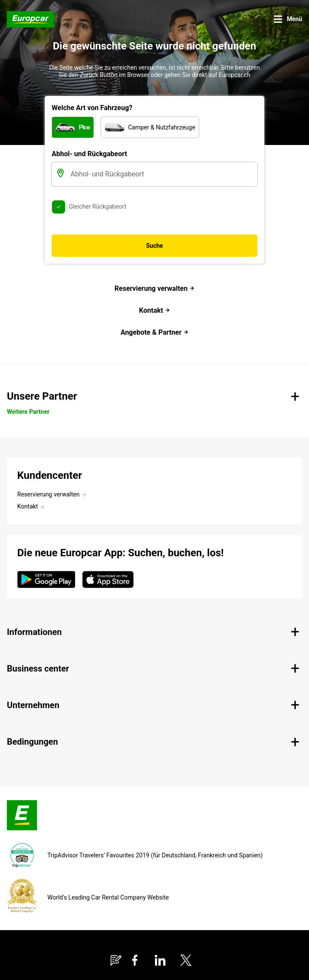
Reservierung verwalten (154, 288)
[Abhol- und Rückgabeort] (163, 174)
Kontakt (154, 310)
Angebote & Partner (154, 332)
